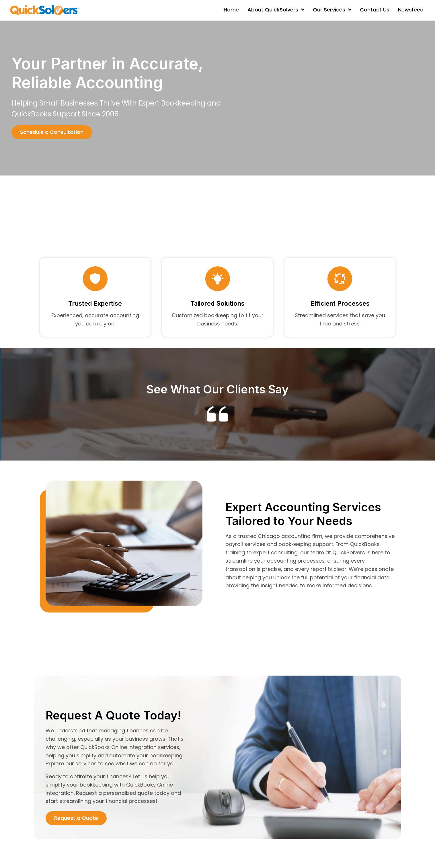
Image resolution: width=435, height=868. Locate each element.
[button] (52, 132)
